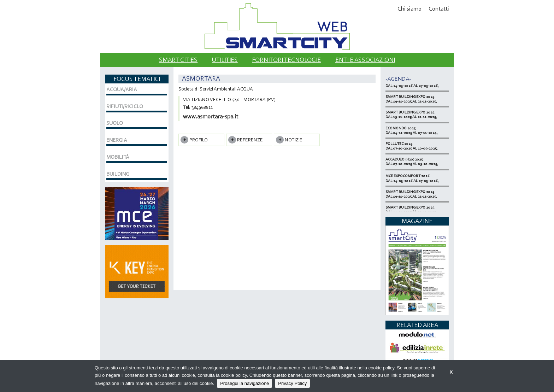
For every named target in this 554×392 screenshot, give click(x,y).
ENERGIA (117, 140)
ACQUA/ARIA (122, 89)
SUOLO (115, 123)
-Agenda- (398, 79)
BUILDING (118, 174)
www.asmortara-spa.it (211, 116)
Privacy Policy (292, 383)
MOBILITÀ (118, 157)
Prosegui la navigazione (244, 383)
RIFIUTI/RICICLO (125, 106)
